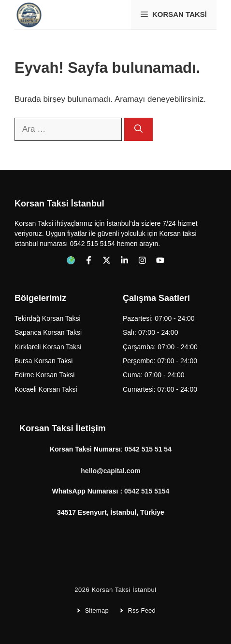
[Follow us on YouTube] (160, 260)
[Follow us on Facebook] (71, 260)
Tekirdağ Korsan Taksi (48, 318)
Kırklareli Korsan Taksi (48, 347)
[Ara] (138, 129)
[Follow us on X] (107, 260)
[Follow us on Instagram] (142, 260)
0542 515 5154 (147, 491)
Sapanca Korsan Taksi (48, 332)
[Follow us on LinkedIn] (124, 260)
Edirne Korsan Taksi (44, 375)
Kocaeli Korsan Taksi (46, 389)
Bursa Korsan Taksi (43, 361)
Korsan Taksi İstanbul (124, 590)
